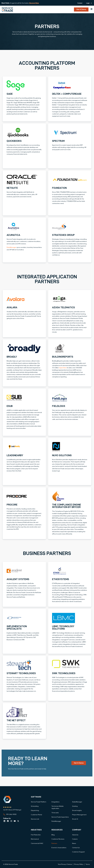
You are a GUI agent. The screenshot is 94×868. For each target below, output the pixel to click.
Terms (88, 864)
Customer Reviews (58, 839)
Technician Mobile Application (58, 807)
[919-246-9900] (4, 814)
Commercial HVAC (37, 843)
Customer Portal (36, 815)
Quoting (75, 806)
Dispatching (35, 811)
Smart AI (75, 819)
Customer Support (78, 852)
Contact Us (76, 848)
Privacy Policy (79, 864)
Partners (54, 843)
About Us (75, 835)
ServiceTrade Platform (39, 802)
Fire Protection (36, 835)
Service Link (35, 819)
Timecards (55, 813)
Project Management (79, 815)
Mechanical (35, 839)
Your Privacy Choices (65, 864)
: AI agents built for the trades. (20, 3)
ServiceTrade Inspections (60, 817)
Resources (57, 830)
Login (89, 3)
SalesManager (77, 802)
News (74, 843)
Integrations (55, 802)
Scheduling (35, 806)
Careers (75, 839)
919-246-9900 (11, 814)
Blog (53, 835)
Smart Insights (77, 811)
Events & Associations (59, 848)
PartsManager (11, 247)
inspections (63, 368)
